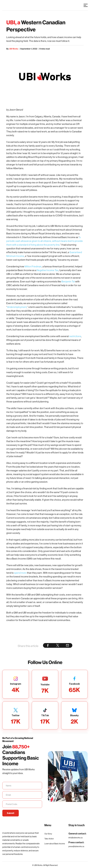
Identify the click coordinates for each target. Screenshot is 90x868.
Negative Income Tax (47, 270)
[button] (86, 5)
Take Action (49, 839)
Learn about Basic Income (55, 844)
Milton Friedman (33, 266)
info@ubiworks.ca (75, 838)
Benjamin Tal (68, 281)
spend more (20, 573)
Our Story (48, 834)
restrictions (75, 336)
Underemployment (17, 307)
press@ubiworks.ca (76, 846)
